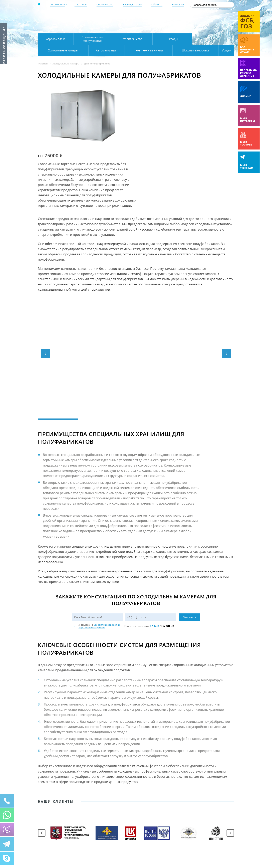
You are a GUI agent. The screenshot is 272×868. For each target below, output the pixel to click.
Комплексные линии (119, 50)
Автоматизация (62, 50)
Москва (108, 17)
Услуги (224, 50)
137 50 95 (162, 560)
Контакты (178, 4)
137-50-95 (202, 17)
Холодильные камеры (213, 39)
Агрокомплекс (56, 39)
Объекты (157, 4)
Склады (173, 39)
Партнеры (81, 4)
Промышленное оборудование (93, 39)
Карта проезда (116, 29)
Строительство (132, 39)
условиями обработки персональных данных (99, 560)
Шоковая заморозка (182, 50)
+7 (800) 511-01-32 (202, 22)
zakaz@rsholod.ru (208, 28)
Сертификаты (105, 4)
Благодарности (132, 4)
